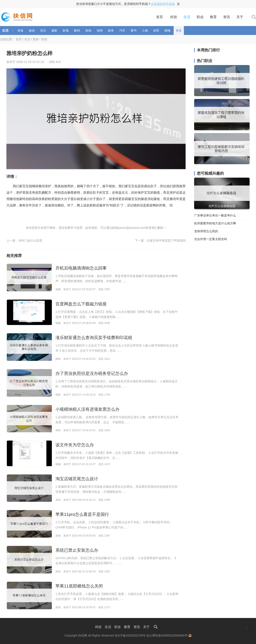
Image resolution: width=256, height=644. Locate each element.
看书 (134, 30)
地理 (100, 30)
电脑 (58, 289)
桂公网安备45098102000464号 (169, 635)
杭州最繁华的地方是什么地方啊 (215, 223)
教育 (213, 17)
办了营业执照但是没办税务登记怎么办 (92, 373)
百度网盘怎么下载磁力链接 (81, 304)
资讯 (227, 17)
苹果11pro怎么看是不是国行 (82, 514)
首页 (160, 17)
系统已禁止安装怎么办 (77, 550)
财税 (58, 359)
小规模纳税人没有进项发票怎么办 (87, 409)
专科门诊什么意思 (30, 241)
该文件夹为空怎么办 (75, 445)
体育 (156, 30)
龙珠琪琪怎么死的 (206, 231)
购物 (167, 30)
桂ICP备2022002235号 (130, 635)
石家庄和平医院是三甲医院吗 (166, 241)
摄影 (54, 30)
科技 (174, 17)
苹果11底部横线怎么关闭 (79, 586)
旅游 (32, 30)
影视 (66, 30)
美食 (20, 30)
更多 (179, 30)
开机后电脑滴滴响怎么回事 (81, 268)
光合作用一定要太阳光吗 (211, 239)
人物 (145, 30)
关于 (240, 17)
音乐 (43, 30)
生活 (187, 17)
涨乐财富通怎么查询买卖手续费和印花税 (94, 338)
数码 (77, 30)
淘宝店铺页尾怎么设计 (77, 479)
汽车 (122, 30)
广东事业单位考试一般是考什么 (215, 215)
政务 (111, 30)
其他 (44, 39)
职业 (200, 17)
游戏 (88, 30)
